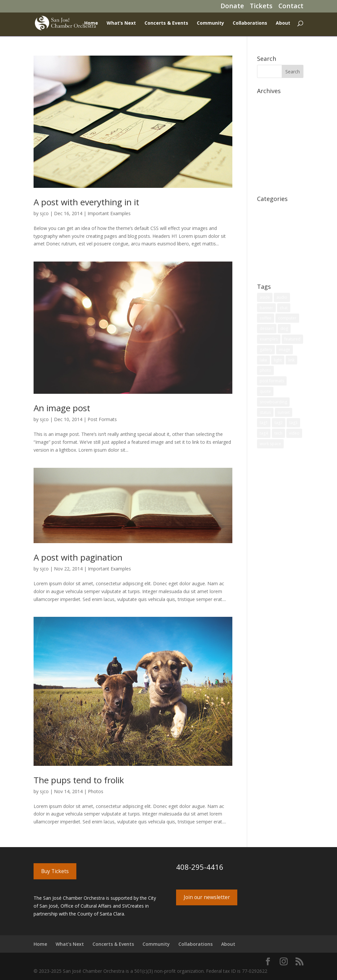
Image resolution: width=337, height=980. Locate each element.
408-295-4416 (200, 867)
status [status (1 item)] (265, 412)
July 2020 (267, 101)
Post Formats (102, 419)
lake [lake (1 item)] (263, 360)
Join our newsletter (207, 897)
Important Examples (109, 213)
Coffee (264, 209)
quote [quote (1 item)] (265, 391)
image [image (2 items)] (285, 350)
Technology (270, 259)
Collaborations (250, 23)
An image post (62, 408)
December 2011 (274, 172)
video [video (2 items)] (294, 433)
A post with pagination (78, 557)
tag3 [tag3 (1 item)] (293, 423)
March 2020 (270, 111)
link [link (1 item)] (291, 360)
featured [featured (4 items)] (292, 339)
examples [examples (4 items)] (269, 339)
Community (210, 23)
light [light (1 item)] (278, 360)
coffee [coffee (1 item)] (266, 318)
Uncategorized (272, 270)
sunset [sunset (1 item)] (284, 412)
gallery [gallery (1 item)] (266, 350)
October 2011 (272, 182)
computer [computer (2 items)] (287, 318)
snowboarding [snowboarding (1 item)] (273, 402)
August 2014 (270, 162)
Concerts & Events (166, 23)
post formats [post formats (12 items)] (272, 381)
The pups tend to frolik (79, 780)
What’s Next (121, 23)
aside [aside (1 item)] (265, 297)
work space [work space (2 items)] (270, 444)
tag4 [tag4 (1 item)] (264, 433)
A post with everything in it (86, 202)
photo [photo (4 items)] (265, 370)
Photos (96, 791)
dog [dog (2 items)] (284, 328)
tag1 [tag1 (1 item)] (264, 423)
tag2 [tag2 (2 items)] (279, 423)
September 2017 (275, 121)
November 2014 (274, 151)
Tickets (261, 7)
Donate (232, 7)
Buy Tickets (55, 871)
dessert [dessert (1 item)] (267, 328)
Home (91, 23)
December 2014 (274, 141)
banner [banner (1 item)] (266, 308)
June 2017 (268, 131)
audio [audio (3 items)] (282, 297)
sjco (44, 213)
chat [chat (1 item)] (284, 308)
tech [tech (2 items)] (278, 433)
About (283, 23)
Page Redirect (272, 229)
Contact (291, 7)
